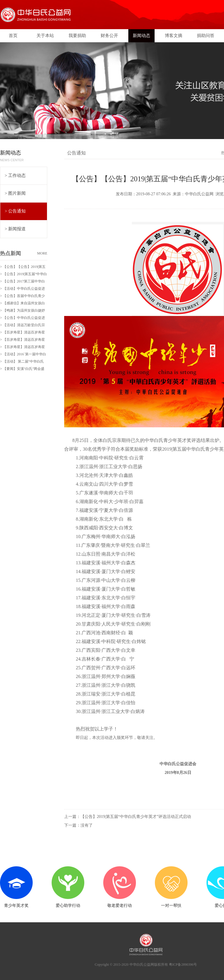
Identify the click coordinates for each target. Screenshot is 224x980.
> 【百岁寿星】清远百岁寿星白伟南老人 (22, 348)
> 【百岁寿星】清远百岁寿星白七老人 (22, 340)
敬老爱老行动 (120, 906)
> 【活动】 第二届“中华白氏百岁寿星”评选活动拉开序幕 (22, 362)
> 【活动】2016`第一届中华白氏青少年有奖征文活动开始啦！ (23, 355)
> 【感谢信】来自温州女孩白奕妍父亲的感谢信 (22, 304)
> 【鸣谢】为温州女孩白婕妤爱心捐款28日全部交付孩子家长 (23, 311)
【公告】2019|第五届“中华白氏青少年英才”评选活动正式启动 (136, 817)
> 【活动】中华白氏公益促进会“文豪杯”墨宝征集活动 (22, 289)
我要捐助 (77, 36)
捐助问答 (206, 36)
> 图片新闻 (15, 193)
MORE (42, 253)
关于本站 (45, 36)
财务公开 (109, 36)
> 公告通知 (15, 211)
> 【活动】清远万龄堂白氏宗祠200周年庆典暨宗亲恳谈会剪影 (24, 326)
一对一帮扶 (171, 906)
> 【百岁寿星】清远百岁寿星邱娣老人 (22, 333)
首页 (13, 36)
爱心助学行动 (68, 906)
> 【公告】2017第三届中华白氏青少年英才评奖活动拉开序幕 (23, 282)
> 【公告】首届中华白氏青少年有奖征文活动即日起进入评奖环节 (23, 297)
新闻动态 (141, 36)
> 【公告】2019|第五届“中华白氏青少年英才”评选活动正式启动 (24, 275)
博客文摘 (174, 36)
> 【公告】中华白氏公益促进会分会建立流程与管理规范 (22, 319)
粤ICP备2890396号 (183, 965)
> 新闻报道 (15, 229)
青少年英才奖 (16, 906)
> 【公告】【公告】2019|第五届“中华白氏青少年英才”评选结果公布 (23, 268)
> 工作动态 (15, 175)
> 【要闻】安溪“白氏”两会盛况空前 (22, 370)
